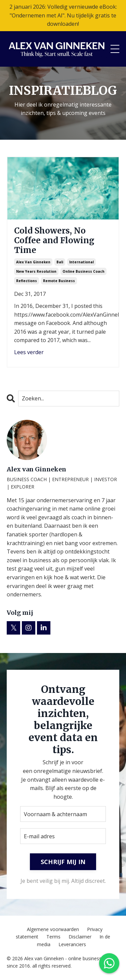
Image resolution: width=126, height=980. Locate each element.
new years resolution (36, 271)
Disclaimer (80, 937)
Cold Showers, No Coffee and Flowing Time (54, 241)
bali (60, 262)
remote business (59, 281)
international (81, 262)
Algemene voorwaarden (53, 929)
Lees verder (29, 352)
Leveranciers (72, 944)
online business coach (83, 271)
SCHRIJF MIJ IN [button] (63, 862)
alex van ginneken (33, 262)
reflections (27, 281)
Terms (53, 937)
